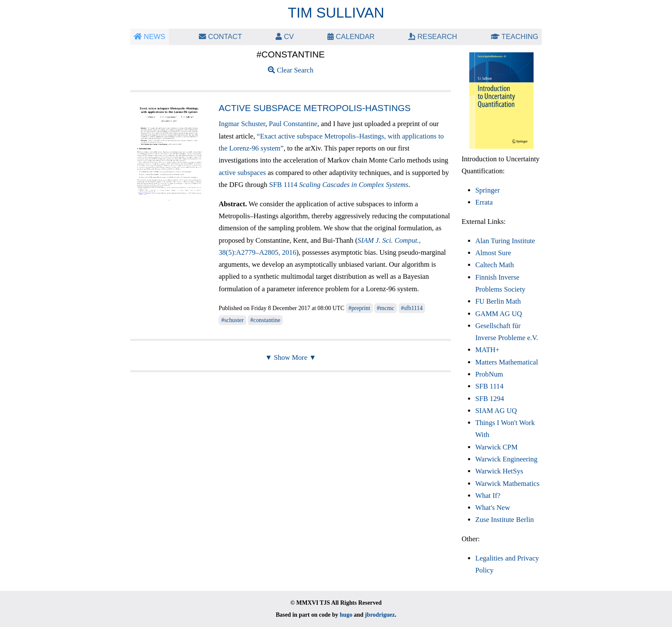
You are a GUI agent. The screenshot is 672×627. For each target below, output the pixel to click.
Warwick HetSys (499, 471)
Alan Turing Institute (505, 241)
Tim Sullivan (336, 13)
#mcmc (385, 308)
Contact (220, 37)
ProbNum (489, 374)
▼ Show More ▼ (290, 357)
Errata (484, 202)
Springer (487, 190)
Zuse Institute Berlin (505, 520)
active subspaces (242, 173)
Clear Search (291, 70)
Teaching (514, 37)
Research (432, 37)
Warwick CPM (496, 447)
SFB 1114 (339, 185)
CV (285, 37)
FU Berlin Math (498, 301)
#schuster (232, 320)
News (150, 37)
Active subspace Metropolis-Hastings (315, 108)
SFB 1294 (490, 399)
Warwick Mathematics (507, 484)
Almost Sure (493, 253)
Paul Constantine (293, 124)
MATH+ (487, 350)
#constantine (265, 320)
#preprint (359, 308)
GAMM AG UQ (499, 314)
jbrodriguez (380, 615)
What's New (493, 508)
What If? (488, 496)
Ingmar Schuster (242, 124)
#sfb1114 (412, 308)
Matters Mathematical (507, 362)
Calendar (351, 37)
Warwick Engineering (506, 459)
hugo (346, 615)
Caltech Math (495, 265)
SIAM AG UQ (496, 411)
